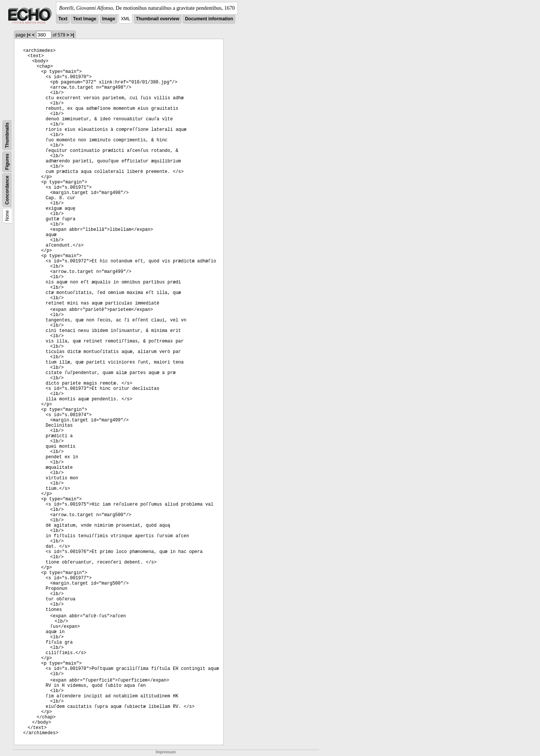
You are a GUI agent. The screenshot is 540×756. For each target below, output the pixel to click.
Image (109, 19)
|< (29, 35)
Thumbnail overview (158, 19)
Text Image (85, 19)
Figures (7, 162)
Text (63, 19)
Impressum (166, 752)
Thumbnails (7, 135)
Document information (209, 19)
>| (72, 35)
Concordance (7, 190)
